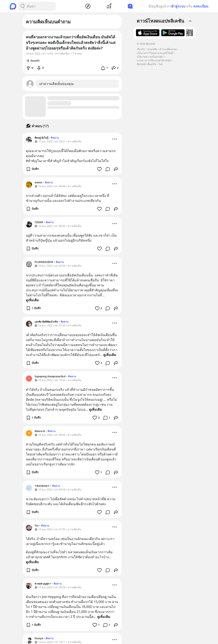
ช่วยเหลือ (152, 49)
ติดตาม (55, 138)
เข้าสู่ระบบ (178, 6)
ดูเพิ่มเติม (32, 300)
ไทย (161, 64)
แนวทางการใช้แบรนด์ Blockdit (154, 60)
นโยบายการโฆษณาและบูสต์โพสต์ (155, 53)
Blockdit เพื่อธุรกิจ (146, 64)
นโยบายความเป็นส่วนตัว (150, 57)
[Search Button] (23, 6)
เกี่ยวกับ (141, 49)
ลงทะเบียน (201, 6)
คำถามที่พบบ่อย (168, 49)
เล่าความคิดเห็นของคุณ (56, 84)
